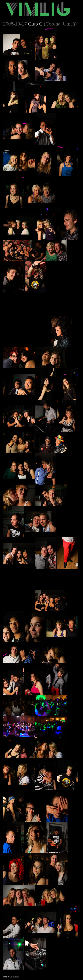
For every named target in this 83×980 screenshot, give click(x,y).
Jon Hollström (13, 977)
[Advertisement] (27, 312)
